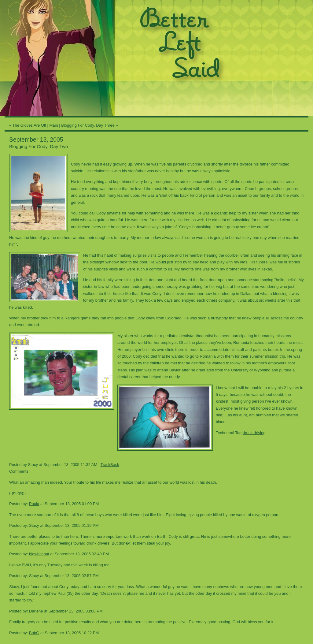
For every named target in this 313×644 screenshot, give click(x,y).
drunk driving (254, 433)
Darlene (36, 611)
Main (54, 125)
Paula (34, 504)
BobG (34, 633)
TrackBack (110, 465)
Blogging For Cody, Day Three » (89, 125)
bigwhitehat (39, 554)
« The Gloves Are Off (28, 125)
